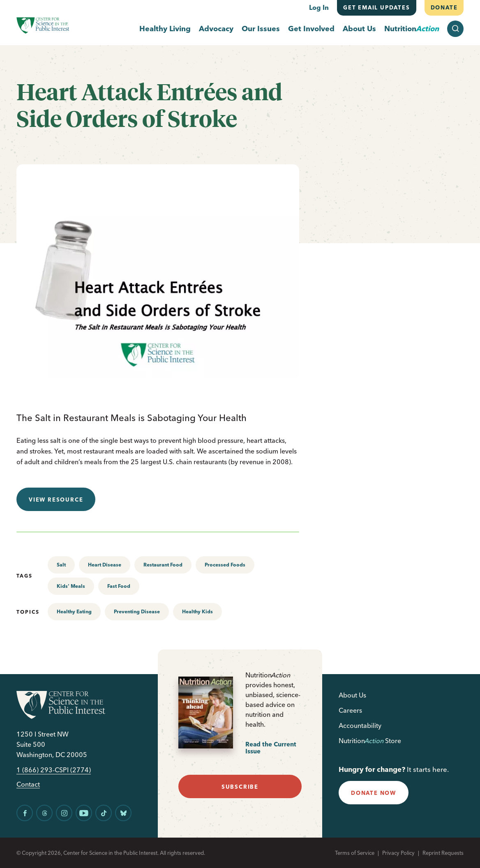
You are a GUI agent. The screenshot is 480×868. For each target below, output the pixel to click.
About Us (359, 29)
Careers (350, 710)
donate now (374, 793)
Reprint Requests (443, 853)
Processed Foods (225, 565)
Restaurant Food (163, 565)
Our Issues (261, 29)
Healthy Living (165, 29)
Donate (444, 7)
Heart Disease (105, 565)
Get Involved (311, 29)
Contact (28, 784)
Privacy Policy (398, 853)
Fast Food (119, 586)
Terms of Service (355, 853)
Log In (319, 7)
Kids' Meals (71, 586)
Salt (61, 565)
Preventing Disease (137, 611)
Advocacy (216, 29)
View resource (56, 500)
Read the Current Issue (271, 748)
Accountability (360, 725)
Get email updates (377, 7)
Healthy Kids (197, 611)
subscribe (240, 787)
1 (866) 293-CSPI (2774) (54, 770)
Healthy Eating (74, 611)
